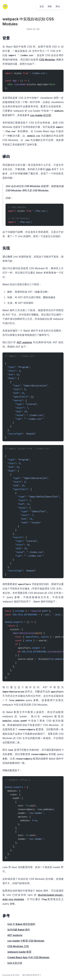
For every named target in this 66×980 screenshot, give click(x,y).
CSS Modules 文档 (18, 946)
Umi (48, 169)
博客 (50, 6)
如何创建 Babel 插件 (19, 930)
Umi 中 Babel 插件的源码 (21, 924)
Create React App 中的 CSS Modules (28, 957)
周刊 (58, 6)
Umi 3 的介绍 (15, 963)
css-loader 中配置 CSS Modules (26, 941)
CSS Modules (47, 60)
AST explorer (24, 342)
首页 (42, 6)
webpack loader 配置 (19, 952)
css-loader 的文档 (41, 115)
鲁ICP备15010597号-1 (32, 975)
